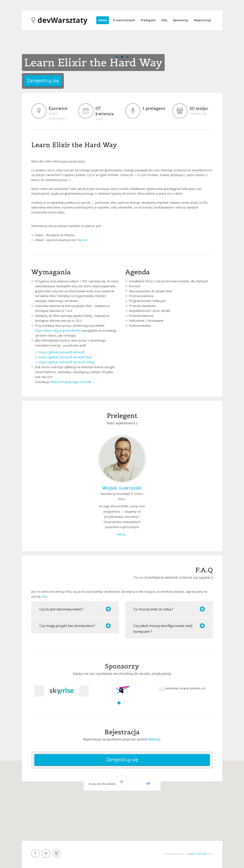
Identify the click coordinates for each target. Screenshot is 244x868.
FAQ (164, 20)
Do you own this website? (103, 784)
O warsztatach (124, 20)
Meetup (154, 739)
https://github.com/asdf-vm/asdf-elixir (66, 357)
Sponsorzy (181, 20)
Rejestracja (202, 20)
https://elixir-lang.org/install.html (58, 330)
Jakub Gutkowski (198, 854)
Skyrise (82, 240)
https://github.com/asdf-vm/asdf (62, 352)
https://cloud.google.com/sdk (71, 382)
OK (148, 784)
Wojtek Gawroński (122, 488)
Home (103, 20)
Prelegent (148, 20)
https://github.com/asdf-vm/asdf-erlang (67, 362)
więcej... (122, 534)
